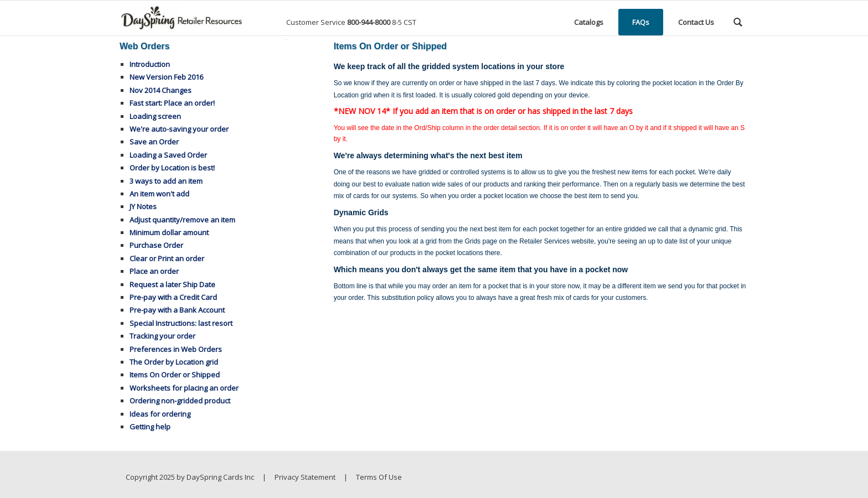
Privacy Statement (305, 477)
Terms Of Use (379, 477)
